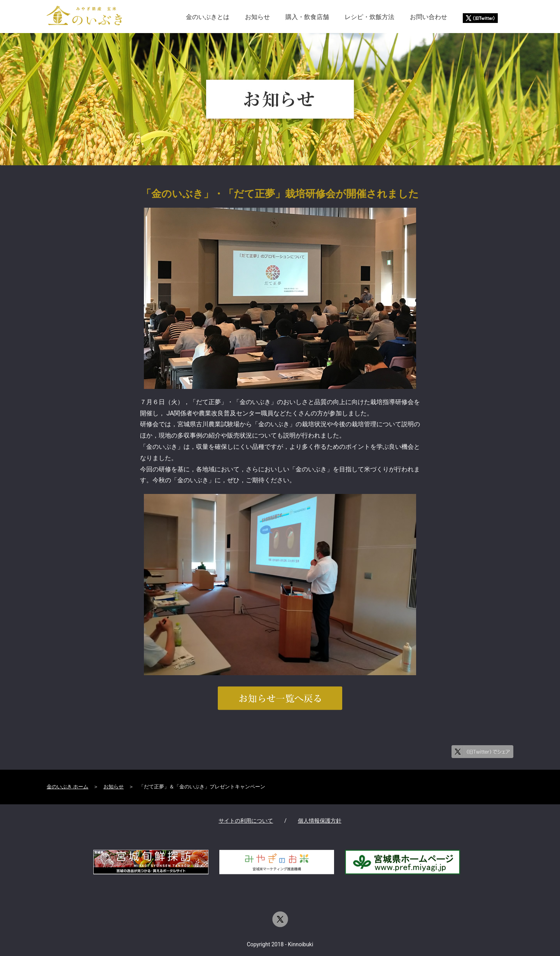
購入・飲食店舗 (307, 17)
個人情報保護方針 (320, 821)
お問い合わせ (429, 17)
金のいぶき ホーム (67, 787)
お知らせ (257, 17)
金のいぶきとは (208, 17)
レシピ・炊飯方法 (369, 17)
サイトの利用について (246, 821)
